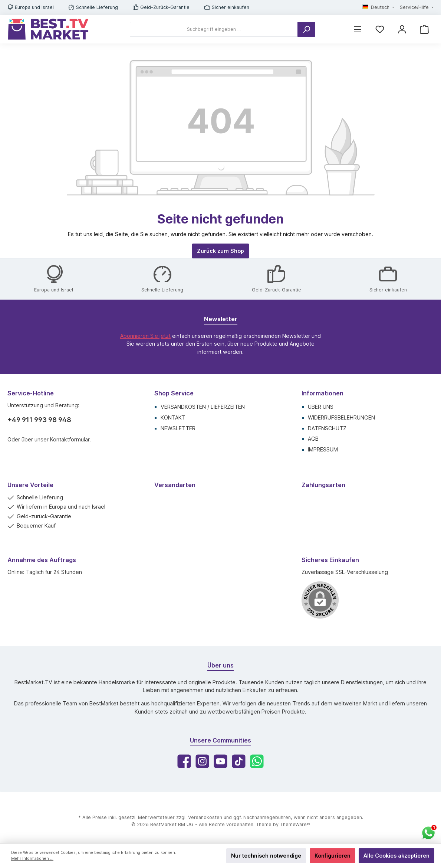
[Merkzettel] (380, 29)
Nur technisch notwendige (266, 856)
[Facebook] (184, 761)
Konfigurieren (333, 856)
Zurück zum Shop (220, 251)
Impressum (323, 449)
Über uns (321, 407)
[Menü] (358, 29)
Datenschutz (327, 428)
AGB (313, 439)
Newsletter (178, 428)
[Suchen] (306, 29)
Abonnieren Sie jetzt (145, 336)
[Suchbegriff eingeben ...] (214, 29)
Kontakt (173, 417)
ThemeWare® (295, 824)
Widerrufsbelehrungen (341, 417)
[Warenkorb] (424, 29)
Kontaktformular (70, 439)
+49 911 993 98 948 (39, 420)
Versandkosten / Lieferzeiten (203, 407)
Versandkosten (205, 817)
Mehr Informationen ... (32, 859)
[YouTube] (220, 761)
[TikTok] (239, 761)
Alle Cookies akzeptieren (396, 856)
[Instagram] (202, 761)
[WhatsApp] (257, 761)
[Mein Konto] (402, 29)
